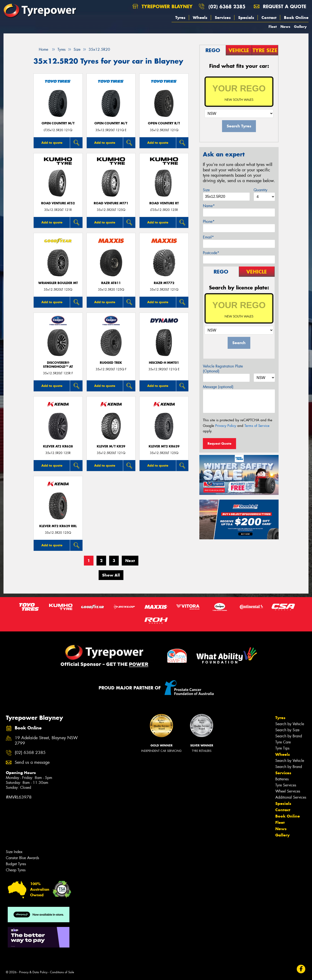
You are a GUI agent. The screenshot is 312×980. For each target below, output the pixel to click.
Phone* (209, 222)
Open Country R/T (164, 123)
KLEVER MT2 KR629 (164, 446)
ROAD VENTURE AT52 (58, 203)
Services (223, 18)
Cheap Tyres (16, 870)
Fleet (273, 27)
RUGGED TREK (111, 363)
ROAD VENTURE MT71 (111, 203)
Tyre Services (286, 785)
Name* (209, 206)
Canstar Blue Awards (22, 858)
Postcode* (211, 253)
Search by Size (287, 730)
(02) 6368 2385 (227, 6)
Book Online (296, 18)
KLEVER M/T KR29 (111, 446)
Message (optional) (218, 387)
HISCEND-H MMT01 (164, 363)
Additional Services (291, 797)
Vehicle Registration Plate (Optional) (223, 369)
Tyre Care (283, 742)
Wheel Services (288, 791)
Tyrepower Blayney (163, 6)
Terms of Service (257, 426)
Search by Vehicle (290, 724)
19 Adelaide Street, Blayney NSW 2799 (46, 741)
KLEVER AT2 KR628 (58, 446)
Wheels (200, 18)
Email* (208, 237)
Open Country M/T (58, 123)
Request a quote (280, 6)
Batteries (282, 779)
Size (206, 190)
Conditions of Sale (62, 972)
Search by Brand (289, 736)
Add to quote (52, 143)
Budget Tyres (16, 864)
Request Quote (219, 443)
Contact (269, 18)
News (285, 27)
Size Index (14, 852)
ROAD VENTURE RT (164, 203)
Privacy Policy (226, 426)
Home (41, 49)
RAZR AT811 (111, 283)
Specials (246, 18)
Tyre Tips (282, 748)
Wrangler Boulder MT (58, 283)
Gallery (300, 27)
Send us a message (32, 762)
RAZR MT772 (164, 283)
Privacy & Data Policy (33, 972)
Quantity (260, 190)
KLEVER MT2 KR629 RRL (58, 526)
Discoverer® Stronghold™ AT (58, 365)
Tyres (180, 18)
